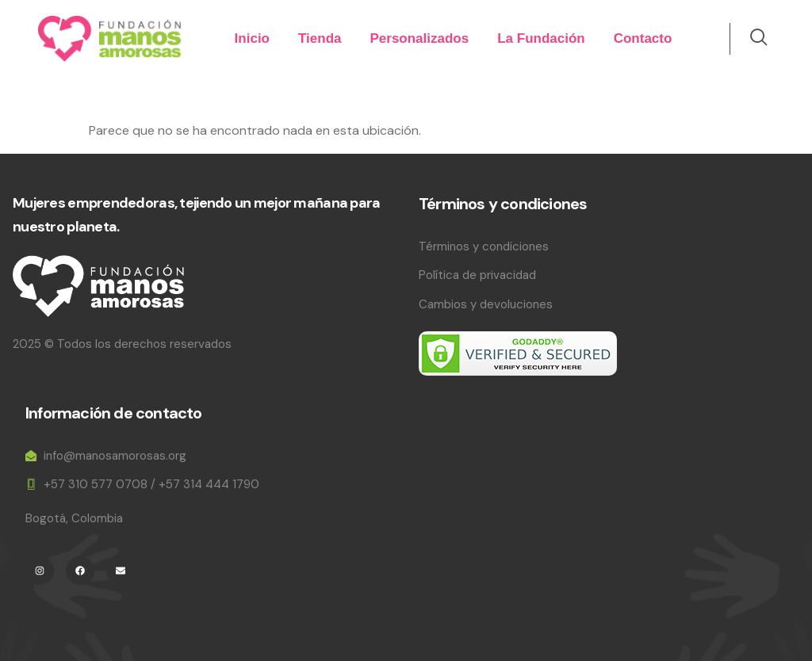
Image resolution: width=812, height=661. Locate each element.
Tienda (320, 38)
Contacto (643, 38)
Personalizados (419, 38)
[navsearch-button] (750, 39)
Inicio (252, 38)
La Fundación (541, 38)
